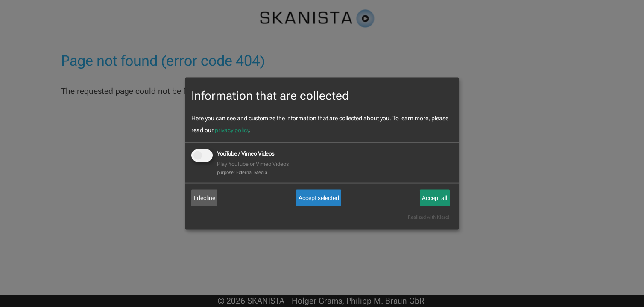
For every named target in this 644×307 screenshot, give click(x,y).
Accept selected (319, 198)
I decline (205, 198)
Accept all (435, 198)
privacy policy (232, 130)
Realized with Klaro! (429, 217)
